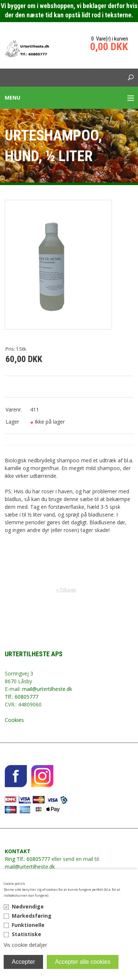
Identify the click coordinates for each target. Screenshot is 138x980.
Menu (13, 98)
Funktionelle (28, 925)
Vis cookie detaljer (25, 945)
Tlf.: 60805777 (22, 697)
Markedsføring (32, 916)
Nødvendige (28, 906)
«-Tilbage (66, 590)
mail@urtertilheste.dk (47, 689)
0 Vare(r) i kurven (110, 39)
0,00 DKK (109, 47)
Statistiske (26, 934)
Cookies (14, 720)
